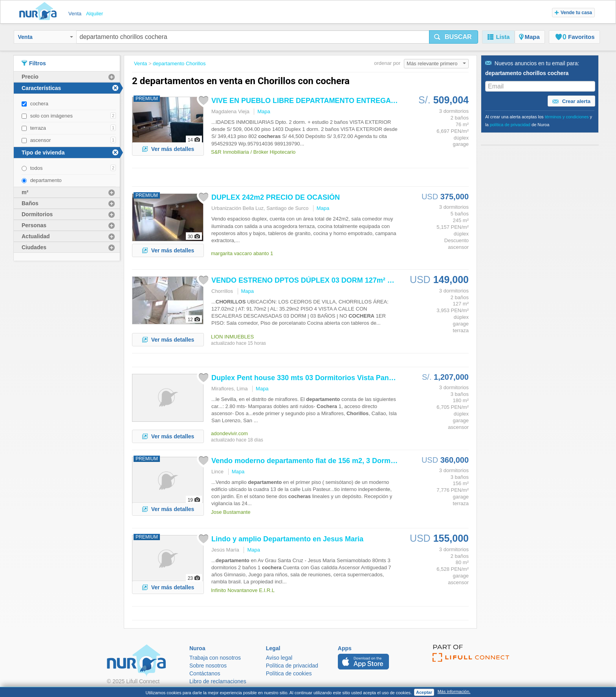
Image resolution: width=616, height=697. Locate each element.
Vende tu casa (573, 13)
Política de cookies (289, 673)
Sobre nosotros (208, 666)
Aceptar (424, 692)
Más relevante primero (436, 63)
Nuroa (40, 12)
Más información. (454, 691)
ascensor (41, 140)
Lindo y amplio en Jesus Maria (287, 539)
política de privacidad (510, 125)
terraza (38, 128)
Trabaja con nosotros (215, 658)
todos (37, 168)
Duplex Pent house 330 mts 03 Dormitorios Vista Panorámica (314, 378)
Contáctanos (205, 673)
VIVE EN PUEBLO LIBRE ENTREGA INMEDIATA (321, 101)
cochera (39, 104)
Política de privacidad (292, 666)
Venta (46, 37)
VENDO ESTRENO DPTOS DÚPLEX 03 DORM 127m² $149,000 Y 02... (325, 280)
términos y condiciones (567, 117)
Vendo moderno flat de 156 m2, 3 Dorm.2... (307, 461)
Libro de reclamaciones (218, 681)
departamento (46, 180)
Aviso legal (279, 658)
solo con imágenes (51, 116)
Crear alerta (571, 101)
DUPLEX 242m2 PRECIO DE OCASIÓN (276, 197)
